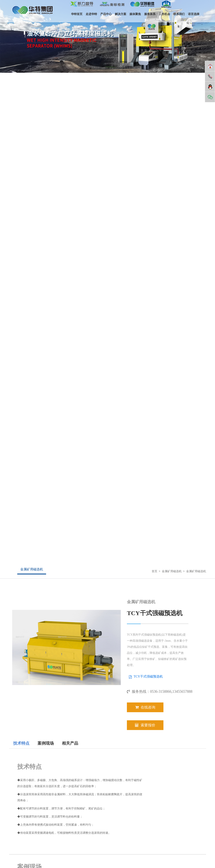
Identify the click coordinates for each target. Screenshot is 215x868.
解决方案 (121, 14)
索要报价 (145, 725)
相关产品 (70, 743)
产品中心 (106, 14)
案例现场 (46, 743)
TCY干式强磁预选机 (148, 676)
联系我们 (179, 14)
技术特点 (21, 743)
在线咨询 (145, 707)
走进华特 (91, 14)
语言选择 (194, 14)
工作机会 (164, 14)
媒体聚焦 (135, 14)
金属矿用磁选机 (32, 569)
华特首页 (77, 14)
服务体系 (150, 14)
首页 (154, 571)
